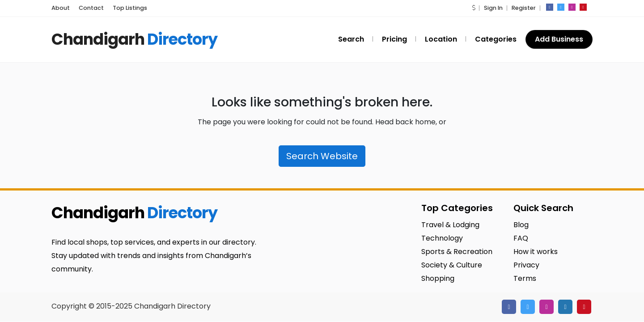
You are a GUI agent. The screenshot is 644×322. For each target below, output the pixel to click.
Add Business (559, 39)
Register (524, 8)
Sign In (493, 8)
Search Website (322, 156)
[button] (474, 8)
